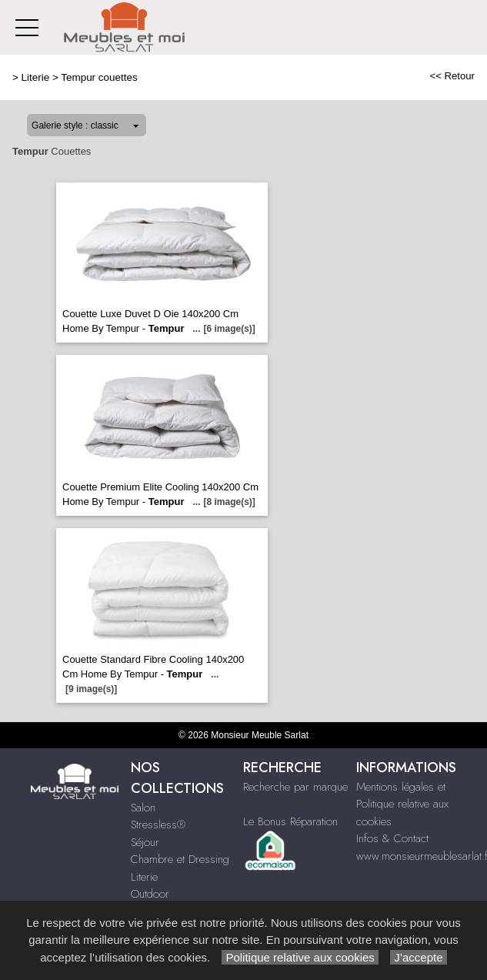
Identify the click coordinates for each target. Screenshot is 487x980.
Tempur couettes (99, 77)
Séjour (145, 842)
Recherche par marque (295, 787)
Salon (143, 808)
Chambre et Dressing (180, 859)
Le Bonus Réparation (290, 821)
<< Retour (452, 76)
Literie (36, 77)
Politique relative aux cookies (300, 957)
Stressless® (158, 824)
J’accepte (419, 957)
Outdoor (150, 894)
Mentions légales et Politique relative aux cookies (402, 804)
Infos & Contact (392, 838)
